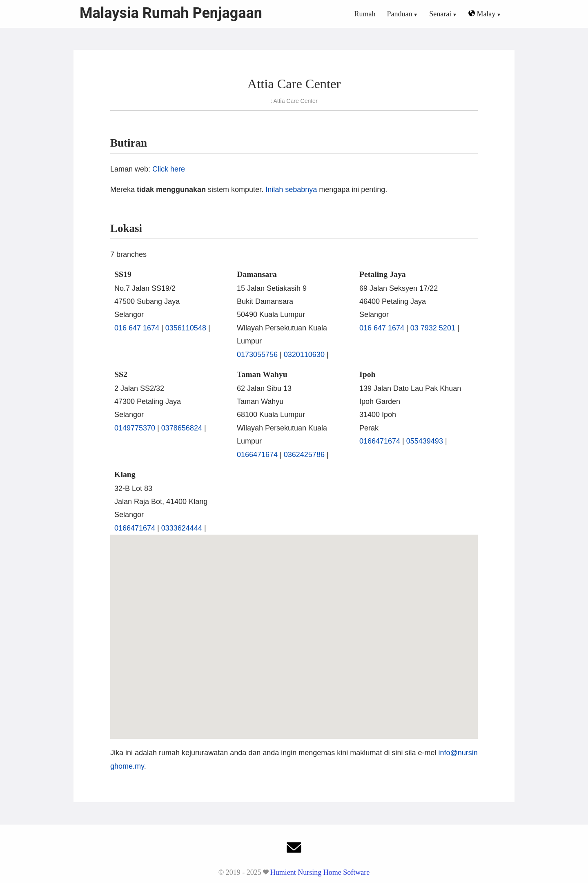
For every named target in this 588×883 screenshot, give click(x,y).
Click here (169, 169)
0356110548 (186, 328)
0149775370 (135, 428)
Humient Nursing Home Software (320, 872)
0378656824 (182, 428)
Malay (482, 14)
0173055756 (257, 355)
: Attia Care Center (294, 101)
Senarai (440, 14)
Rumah (365, 14)
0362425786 (304, 455)
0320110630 (304, 355)
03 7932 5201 (433, 328)
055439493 (425, 441)
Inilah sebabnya (291, 190)
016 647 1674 (137, 328)
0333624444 (182, 528)
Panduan (400, 14)
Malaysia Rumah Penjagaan (171, 13)
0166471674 (257, 455)
